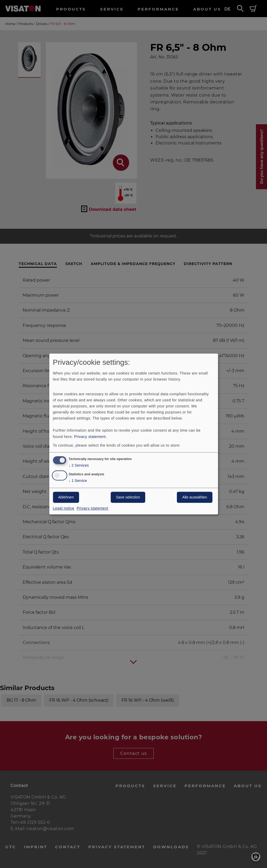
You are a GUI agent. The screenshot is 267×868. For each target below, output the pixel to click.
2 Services (79, 466)
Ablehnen (66, 497)
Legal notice (64, 508)
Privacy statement (90, 437)
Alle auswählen (195, 497)
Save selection (128, 497)
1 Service (78, 481)
